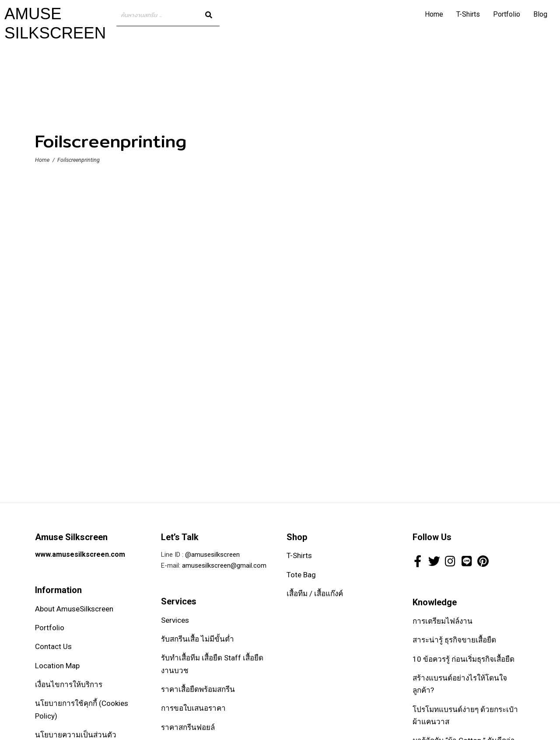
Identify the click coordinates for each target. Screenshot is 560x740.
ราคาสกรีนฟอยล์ (188, 727)
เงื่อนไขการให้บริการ (69, 684)
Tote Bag (301, 575)
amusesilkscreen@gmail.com (224, 565)
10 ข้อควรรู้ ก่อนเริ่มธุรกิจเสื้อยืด (464, 659)
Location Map (57, 666)
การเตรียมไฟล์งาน (443, 621)
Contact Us (53, 646)
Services (175, 620)
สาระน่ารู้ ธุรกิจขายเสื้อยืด (454, 640)
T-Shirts (468, 14)
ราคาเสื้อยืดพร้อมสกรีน (198, 689)
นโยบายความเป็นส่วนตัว (76, 735)
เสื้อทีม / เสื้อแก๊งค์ (315, 593)
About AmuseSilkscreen (74, 609)
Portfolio (507, 14)
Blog (540, 14)
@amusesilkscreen (212, 555)
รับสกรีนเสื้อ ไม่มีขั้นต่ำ (198, 639)
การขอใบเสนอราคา (193, 708)
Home (434, 14)
